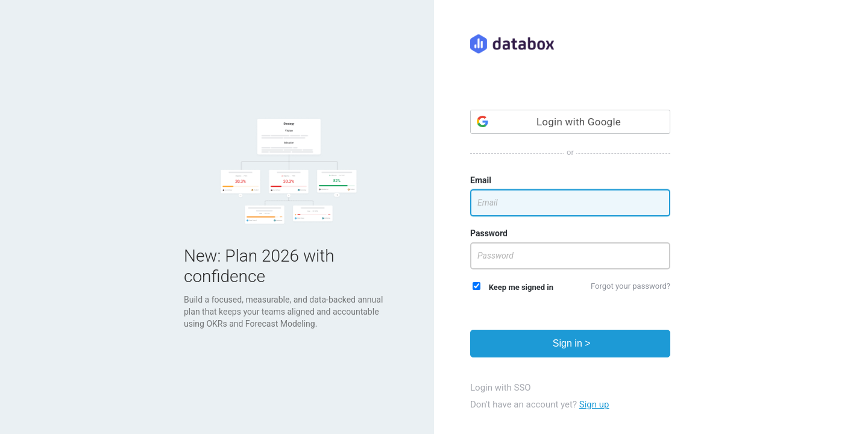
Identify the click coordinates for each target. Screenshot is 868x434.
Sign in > (570, 343)
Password (489, 233)
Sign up (594, 404)
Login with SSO (501, 388)
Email (481, 180)
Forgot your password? (631, 286)
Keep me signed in (513, 287)
